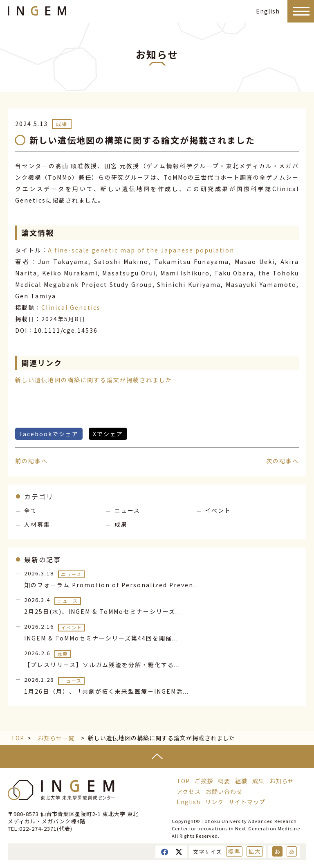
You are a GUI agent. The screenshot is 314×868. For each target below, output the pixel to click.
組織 (241, 781)
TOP (18, 738)
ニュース (127, 510)
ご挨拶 (204, 781)
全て (31, 510)
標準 (234, 851)
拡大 (255, 851)
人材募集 (37, 524)
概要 (224, 781)
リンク (214, 802)
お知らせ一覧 (56, 738)
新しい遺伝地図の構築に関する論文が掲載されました (94, 380)
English (268, 11)
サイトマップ (247, 802)
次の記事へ (283, 461)
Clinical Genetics (71, 307)
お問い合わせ (224, 791)
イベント (218, 510)
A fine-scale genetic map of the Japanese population (141, 250)
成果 (62, 124)
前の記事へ (31, 461)
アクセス (189, 791)
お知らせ (282, 781)
